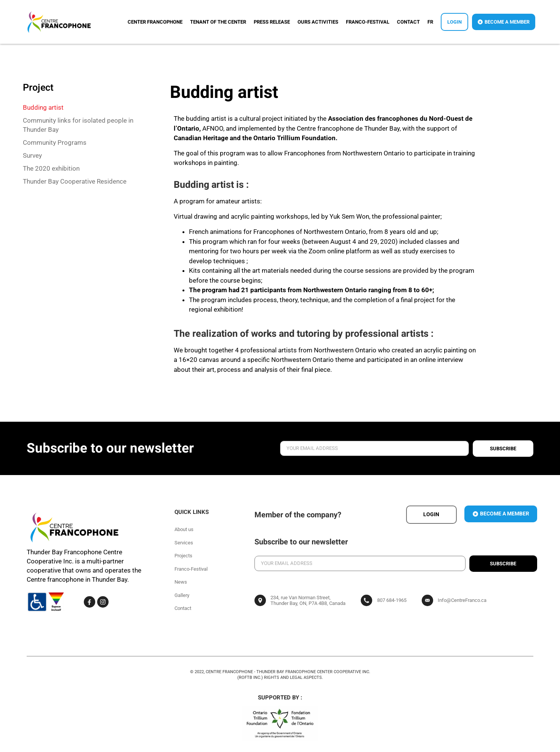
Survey (32, 155)
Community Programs (55, 142)
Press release (272, 22)
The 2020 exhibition (51, 168)
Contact (408, 22)
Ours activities (318, 22)
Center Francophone (155, 22)
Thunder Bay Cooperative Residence (75, 181)
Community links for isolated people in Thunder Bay (78, 125)
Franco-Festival (368, 22)
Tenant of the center (218, 22)
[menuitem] (430, 22)
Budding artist (43, 107)
